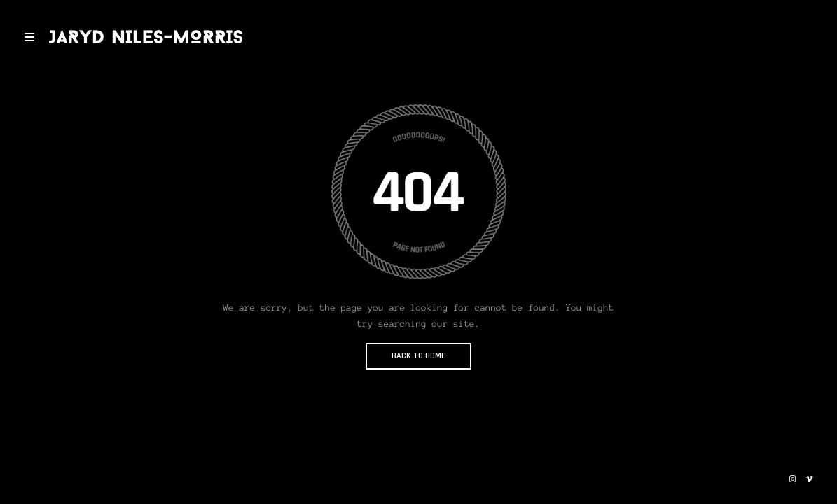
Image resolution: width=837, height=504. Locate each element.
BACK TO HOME (418, 356)
